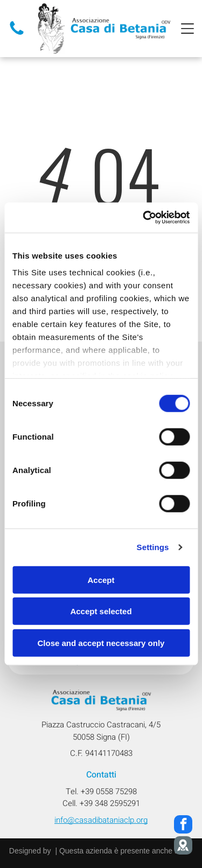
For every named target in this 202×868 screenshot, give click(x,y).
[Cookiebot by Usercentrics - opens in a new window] (144, 218)
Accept (101, 580)
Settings (153, 547)
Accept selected (101, 611)
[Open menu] (187, 29)
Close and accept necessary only (101, 643)
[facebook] (183, 826)
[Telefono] (17, 34)
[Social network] (183, 847)
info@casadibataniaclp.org (101, 820)
